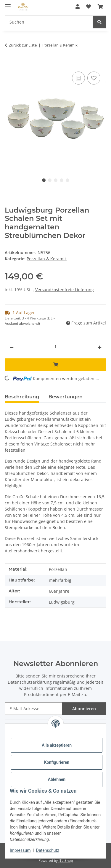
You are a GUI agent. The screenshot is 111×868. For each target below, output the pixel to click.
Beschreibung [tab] (22, 397)
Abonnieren (84, 709)
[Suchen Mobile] (49, 22)
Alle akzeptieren (57, 745)
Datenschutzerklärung (30, 682)
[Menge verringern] (12, 347)
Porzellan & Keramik (47, 259)
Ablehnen (57, 779)
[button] (78, 6)
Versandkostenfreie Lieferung (65, 290)
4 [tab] (62, 180)
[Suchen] (99, 22)
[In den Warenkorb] (9, 64)
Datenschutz (48, 850)
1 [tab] (44, 180)
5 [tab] (67, 180)
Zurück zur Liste (23, 45)
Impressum (20, 850)
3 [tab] (56, 180)
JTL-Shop (66, 860)
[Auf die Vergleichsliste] (78, 78)
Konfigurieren (57, 762)
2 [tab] (50, 180)
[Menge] (55, 347)
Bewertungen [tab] (66, 397)
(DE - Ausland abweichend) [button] (30, 321)
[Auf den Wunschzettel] (94, 78)
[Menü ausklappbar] (8, 4)
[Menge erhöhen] (99, 347)
